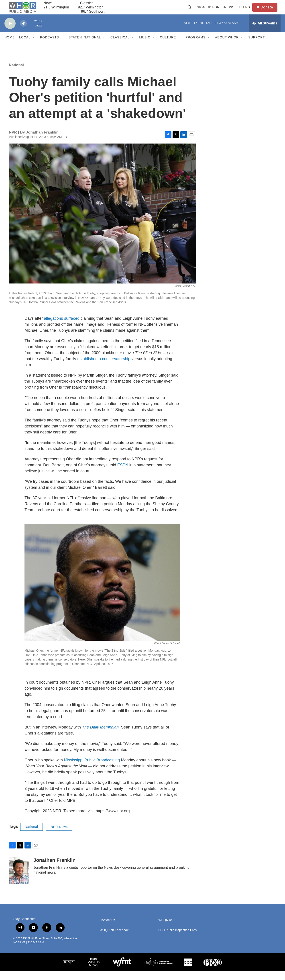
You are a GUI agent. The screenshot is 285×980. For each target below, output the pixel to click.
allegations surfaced (62, 327)
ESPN (123, 474)
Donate (269, 12)
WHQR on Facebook (114, 939)
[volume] (23, 32)
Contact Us (107, 929)
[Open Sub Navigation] (34, 46)
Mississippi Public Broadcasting (92, 769)
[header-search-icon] (191, 12)
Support (256, 46)
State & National (85, 46)
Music (145, 46)
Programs (195, 46)
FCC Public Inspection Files (177, 939)
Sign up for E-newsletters (225, 12)
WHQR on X (167, 929)
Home (10, 46)
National (16, 74)
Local (25, 46)
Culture (168, 46)
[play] (10, 32)
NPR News (59, 836)
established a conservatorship (103, 368)
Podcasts (50, 46)
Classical (120, 46)
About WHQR (227, 46)
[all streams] (265, 32)
